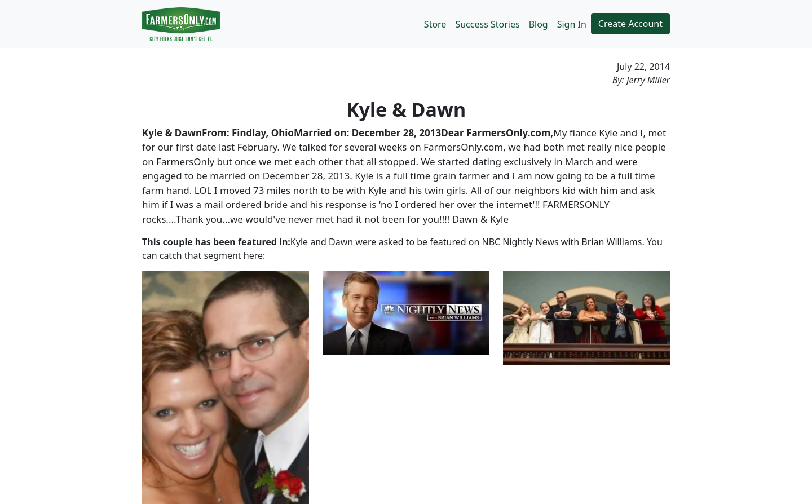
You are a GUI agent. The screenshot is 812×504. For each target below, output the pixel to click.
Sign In (572, 24)
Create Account (630, 24)
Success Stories (487, 24)
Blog (539, 24)
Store (435, 24)
